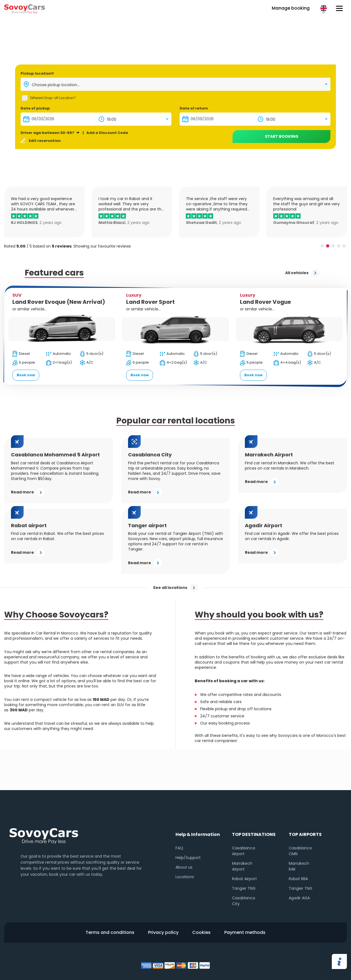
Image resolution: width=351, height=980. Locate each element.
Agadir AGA (299, 898)
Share (339, 961)
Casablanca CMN (300, 851)
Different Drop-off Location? (53, 98)
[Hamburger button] (339, 8)
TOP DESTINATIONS (254, 834)
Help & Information (198, 834)
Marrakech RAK (299, 866)
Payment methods (245, 932)
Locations (185, 877)
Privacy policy (163, 932)
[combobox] (175, 84)
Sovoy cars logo (25, 8)
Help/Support (188, 858)
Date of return (194, 108)
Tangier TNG (244, 888)
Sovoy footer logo (44, 835)
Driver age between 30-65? (47, 133)
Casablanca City (244, 901)
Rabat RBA (298, 879)
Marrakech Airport (242, 866)
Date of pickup (35, 108)
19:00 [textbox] (112, 119)
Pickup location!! (37, 73)
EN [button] (324, 8)
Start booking (282, 136)
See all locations (176, 588)
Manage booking (291, 8)
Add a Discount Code (107, 133)
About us (184, 867)
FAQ (179, 848)
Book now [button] (26, 375)
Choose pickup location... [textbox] (56, 85)
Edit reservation (45, 141)
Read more (28, 492)
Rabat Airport (244, 879)
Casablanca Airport (244, 851)
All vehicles (302, 273)
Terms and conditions (110, 932)
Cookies (201, 932)
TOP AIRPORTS (305, 834)
